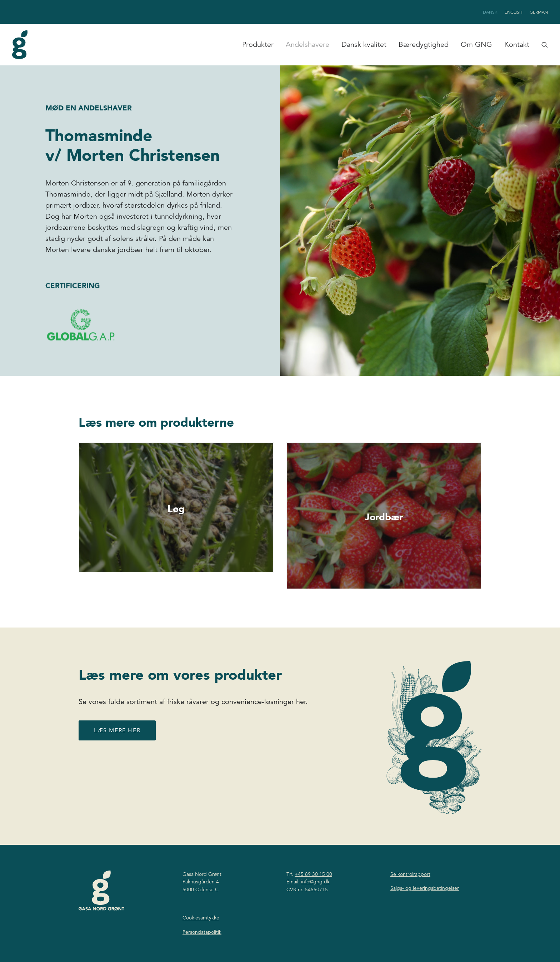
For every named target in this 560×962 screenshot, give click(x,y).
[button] (543, 45)
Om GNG (476, 44)
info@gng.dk (315, 882)
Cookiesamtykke (201, 918)
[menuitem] (491, 12)
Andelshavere (307, 44)
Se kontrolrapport (410, 874)
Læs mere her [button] (117, 745)
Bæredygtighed (424, 44)
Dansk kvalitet (364, 44)
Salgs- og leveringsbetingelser (425, 888)
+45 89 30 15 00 (313, 874)
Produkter (258, 44)
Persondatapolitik (202, 932)
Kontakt (517, 44)
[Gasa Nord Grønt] (20, 45)
